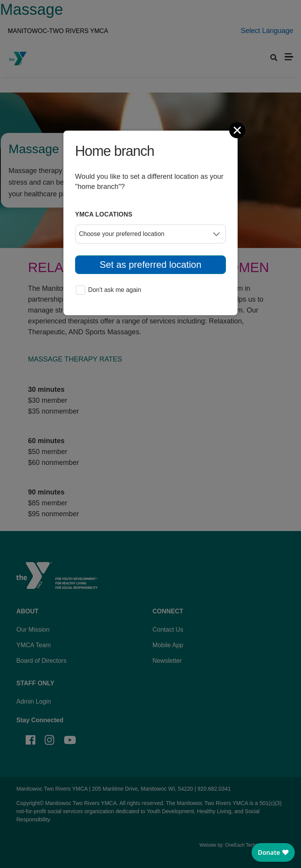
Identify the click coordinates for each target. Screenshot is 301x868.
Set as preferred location (150, 265)
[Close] (238, 130)
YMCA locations (104, 214)
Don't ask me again (108, 291)
